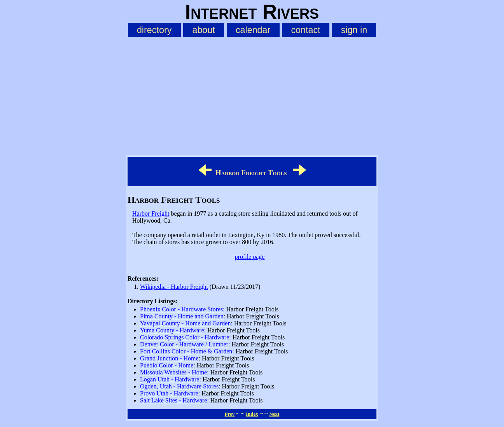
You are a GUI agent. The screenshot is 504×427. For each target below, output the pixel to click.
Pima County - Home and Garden (182, 316)
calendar (253, 30)
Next (274, 414)
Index (252, 414)
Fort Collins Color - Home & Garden (186, 351)
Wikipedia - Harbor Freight (174, 287)
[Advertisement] (252, 95)
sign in (354, 30)
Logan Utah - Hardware (170, 379)
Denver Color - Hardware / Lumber (184, 344)
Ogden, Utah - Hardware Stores (179, 386)
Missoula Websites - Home (173, 372)
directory (154, 30)
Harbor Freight (151, 213)
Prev (230, 414)
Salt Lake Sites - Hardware (173, 400)
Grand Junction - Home (169, 358)
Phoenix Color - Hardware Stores (181, 309)
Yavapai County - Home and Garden (185, 323)
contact (305, 30)
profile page (250, 257)
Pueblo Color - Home (167, 365)
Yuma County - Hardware (172, 330)
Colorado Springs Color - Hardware (185, 337)
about (203, 30)
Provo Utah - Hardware (169, 393)
